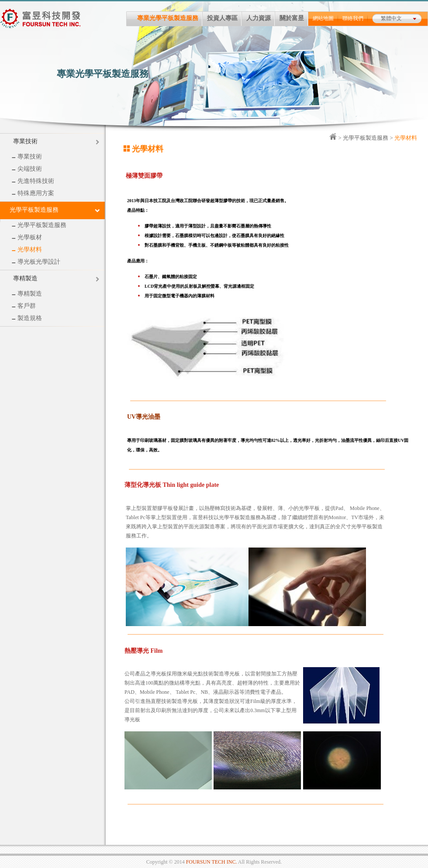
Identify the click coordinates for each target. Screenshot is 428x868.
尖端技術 (27, 169)
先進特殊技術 (33, 181)
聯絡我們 (355, 19)
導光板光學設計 (36, 262)
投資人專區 (224, 19)
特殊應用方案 (33, 193)
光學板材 (27, 237)
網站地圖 (325, 19)
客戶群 (24, 306)
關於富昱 (294, 19)
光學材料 (27, 250)
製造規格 (27, 318)
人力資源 (261, 19)
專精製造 (25, 278)
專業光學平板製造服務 (170, 19)
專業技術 (25, 141)
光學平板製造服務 (39, 225)
